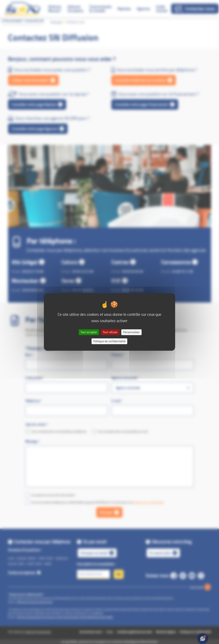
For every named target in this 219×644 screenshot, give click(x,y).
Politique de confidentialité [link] (109, 341)
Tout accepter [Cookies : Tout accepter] (89, 332)
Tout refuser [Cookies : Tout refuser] (110, 332)
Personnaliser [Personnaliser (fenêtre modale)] (131, 332)
